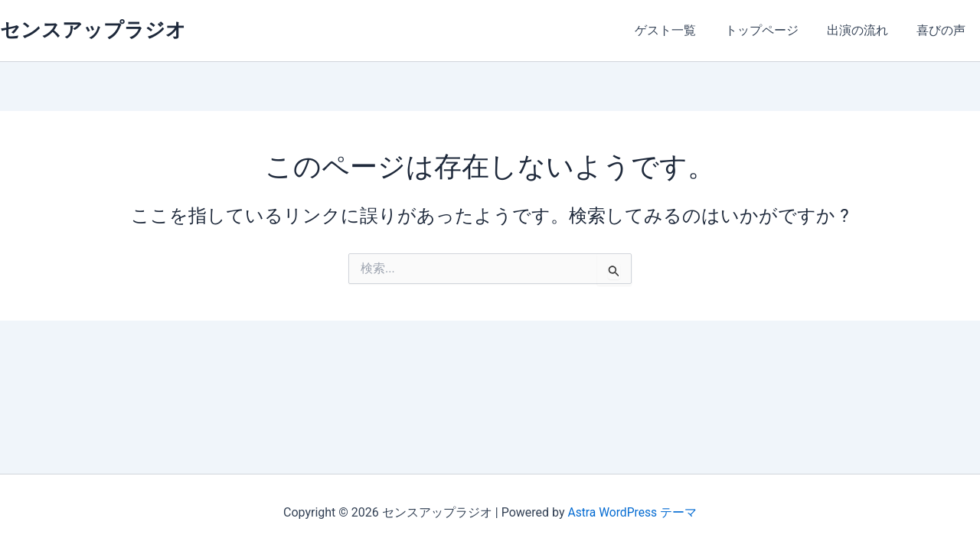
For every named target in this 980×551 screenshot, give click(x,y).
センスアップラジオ (93, 30)
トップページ (772, 30)
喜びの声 (943, 30)
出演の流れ (864, 30)
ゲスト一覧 (680, 30)
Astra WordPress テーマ (632, 512)
